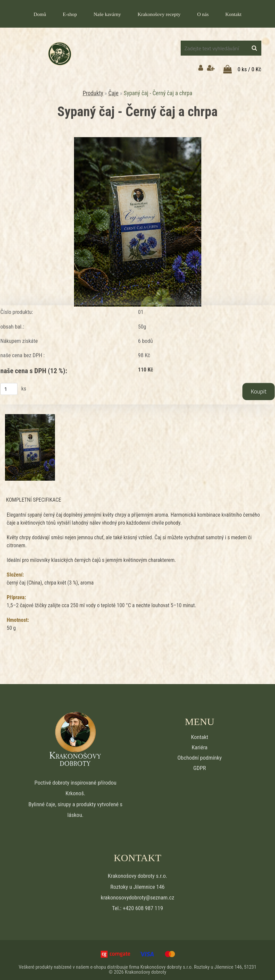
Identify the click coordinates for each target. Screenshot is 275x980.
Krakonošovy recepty (159, 14)
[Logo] (59, 54)
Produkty (93, 90)
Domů (40, 14)
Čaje (113, 90)
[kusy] (9, 386)
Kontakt (233, 14)
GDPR (200, 765)
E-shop (70, 14)
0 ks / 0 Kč (249, 66)
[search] (254, 48)
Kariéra (199, 744)
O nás (203, 14)
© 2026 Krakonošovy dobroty (137, 969)
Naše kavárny (107, 14)
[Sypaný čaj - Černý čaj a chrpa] (138, 136)
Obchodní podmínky (199, 755)
